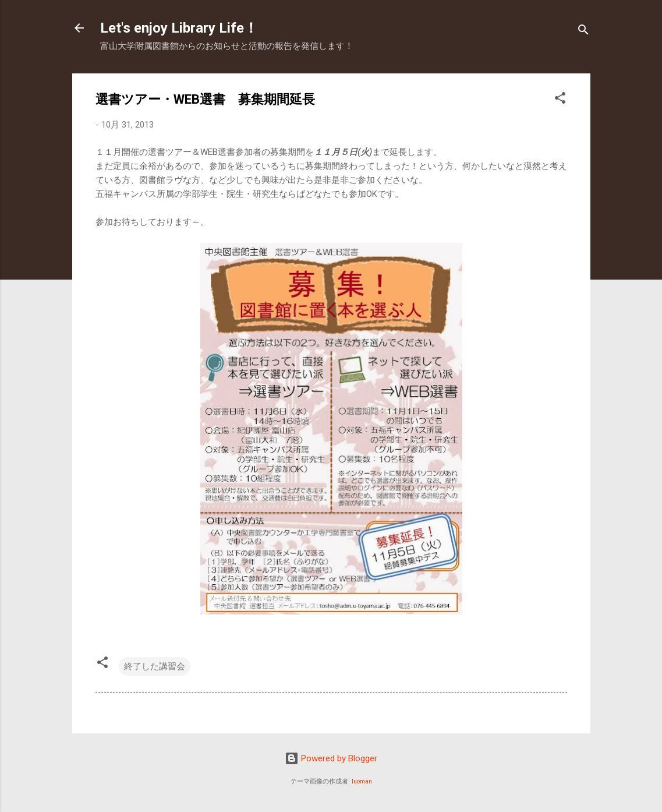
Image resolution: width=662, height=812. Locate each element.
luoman (362, 781)
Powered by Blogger (331, 758)
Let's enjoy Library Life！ (179, 28)
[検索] (583, 32)
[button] (560, 100)
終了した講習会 (155, 666)
